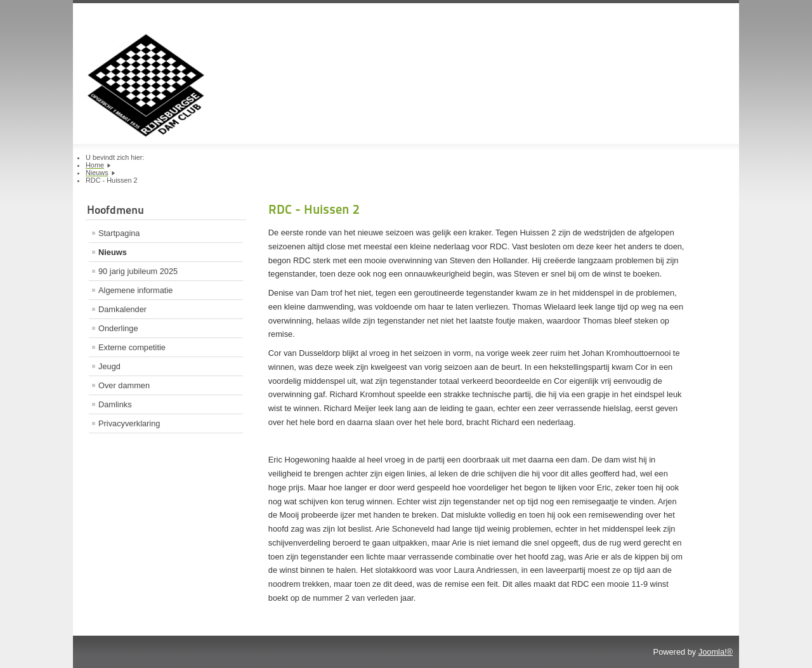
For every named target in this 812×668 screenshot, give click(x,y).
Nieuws (113, 252)
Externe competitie (132, 347)
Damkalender (122, 309)
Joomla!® (716, 652)
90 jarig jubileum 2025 (138, 271)
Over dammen (124, 385)
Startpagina (119, 233)
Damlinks (115, 404)
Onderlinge (118, 328)
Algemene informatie (135, 290)
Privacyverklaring (129, 423)
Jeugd (109, 366)
